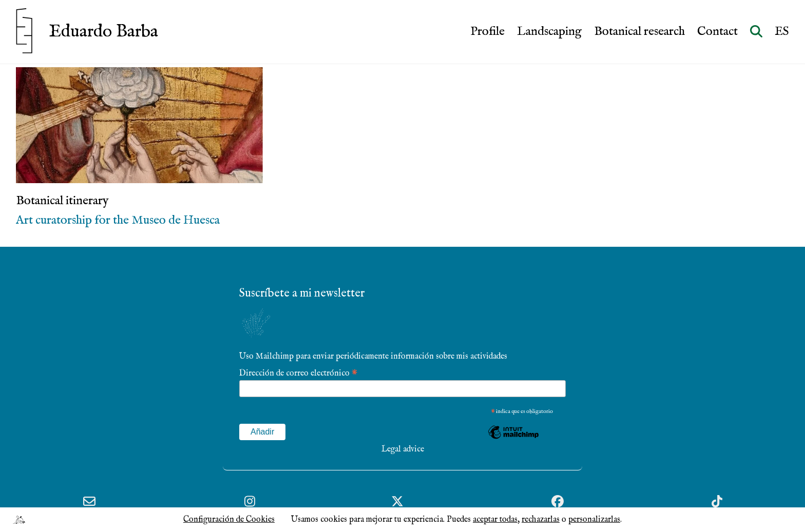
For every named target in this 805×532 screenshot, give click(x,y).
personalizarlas (594, 520)
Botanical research (639, 32)
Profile (487, 32)
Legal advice (403, 449)
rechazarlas (541, 520)
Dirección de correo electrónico (298, 373)
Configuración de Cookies (229, 520)
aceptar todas (495, 520)
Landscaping (549, 32)
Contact (717, 32)
